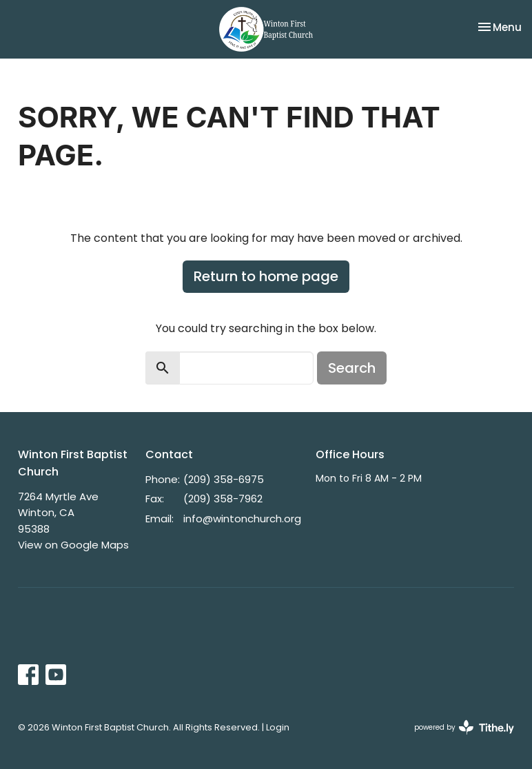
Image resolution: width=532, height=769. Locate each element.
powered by (464, 727)
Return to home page (266, 276)
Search (352, 368)
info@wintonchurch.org (242, 519)
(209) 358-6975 (224, 479)
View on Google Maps (73, 545)
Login (278, 727)
